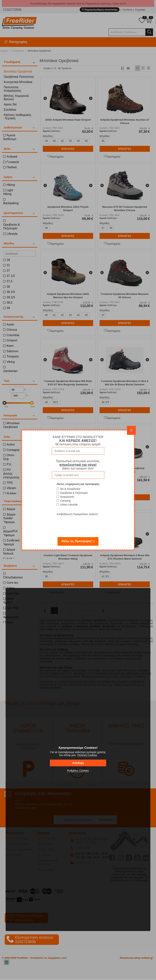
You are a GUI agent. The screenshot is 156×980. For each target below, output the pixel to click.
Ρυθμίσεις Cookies (78, 771)
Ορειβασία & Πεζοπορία (74, 493)
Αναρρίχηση (67, 497)
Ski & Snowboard (70, 489)
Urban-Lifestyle (69, 505)
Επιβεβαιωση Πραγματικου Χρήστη (77, 514)
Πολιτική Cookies (87, 755)
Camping (65, 501)
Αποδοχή (78, 763)
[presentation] (78, 524)
